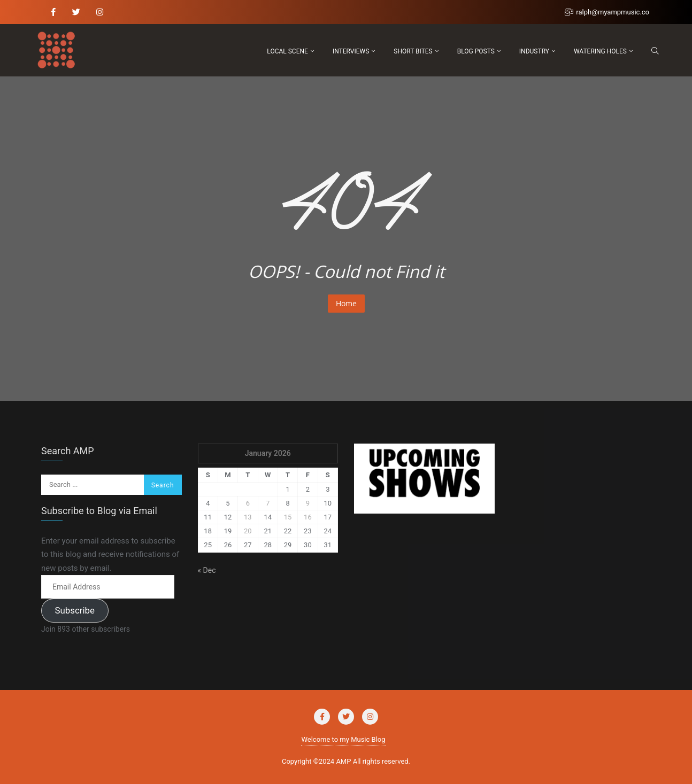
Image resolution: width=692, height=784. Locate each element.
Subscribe (75, 610)
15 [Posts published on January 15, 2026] (288, 517)
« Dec (207, 570)
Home (346, 303)
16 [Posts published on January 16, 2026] (308, 517)
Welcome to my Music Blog (343, 739)
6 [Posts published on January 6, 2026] (248, 503)
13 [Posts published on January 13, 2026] (248, 517)
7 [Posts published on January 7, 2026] (268, 503)
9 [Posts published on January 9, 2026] (308, 503)
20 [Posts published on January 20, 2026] (248, 531)
